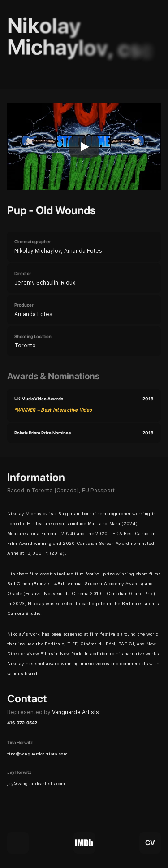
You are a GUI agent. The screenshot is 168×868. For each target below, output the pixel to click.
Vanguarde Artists (75, 712)
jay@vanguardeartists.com (36, 783)
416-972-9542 (22, 723)
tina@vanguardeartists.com (37, 754)
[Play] (84, 147)
